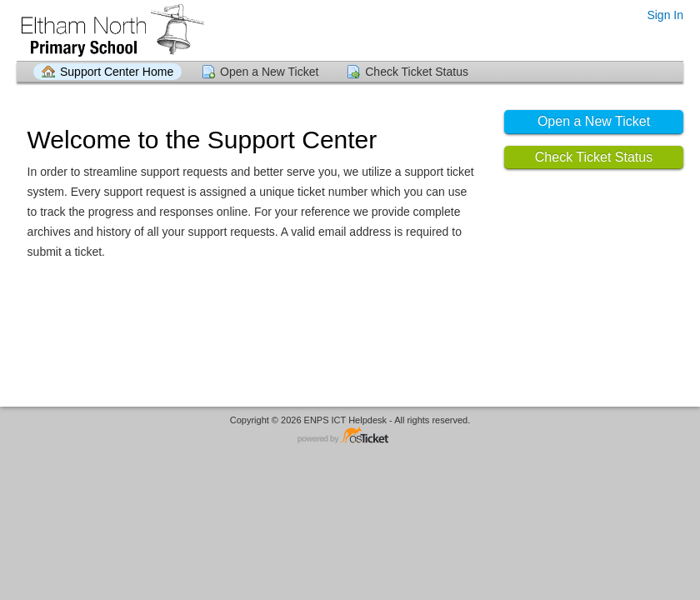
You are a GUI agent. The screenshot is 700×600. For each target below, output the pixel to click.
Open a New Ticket (269, 72)
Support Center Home (117, 72)
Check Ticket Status (417, 72)
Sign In (665, 15)
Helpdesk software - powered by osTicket (350, 436)
